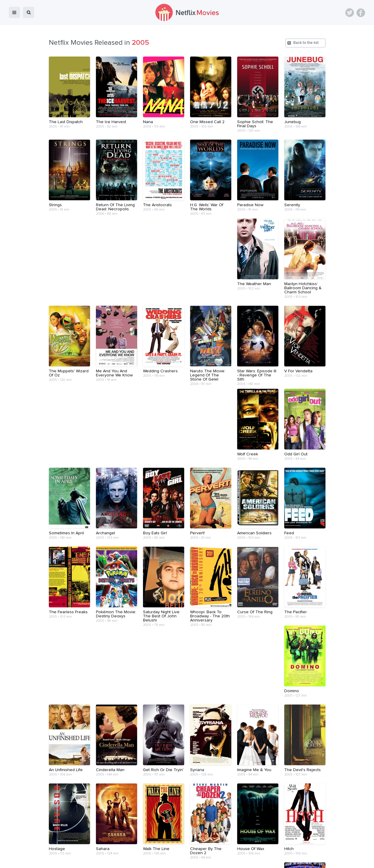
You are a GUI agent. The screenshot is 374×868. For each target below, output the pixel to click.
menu (14, 12)
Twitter (350, 13)
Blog (128, 859)
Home (111, 859)
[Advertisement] (187, 824)
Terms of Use (225, 859)
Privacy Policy (257, 859)
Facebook (361, 13)
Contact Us (195, 859)
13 (214, 789)
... (182, 789)
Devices (147, 859)
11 (190, 789)
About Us (170, 859)
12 (202, 789)
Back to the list (306, 43)
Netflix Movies (22, 859)
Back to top (354, 859)
